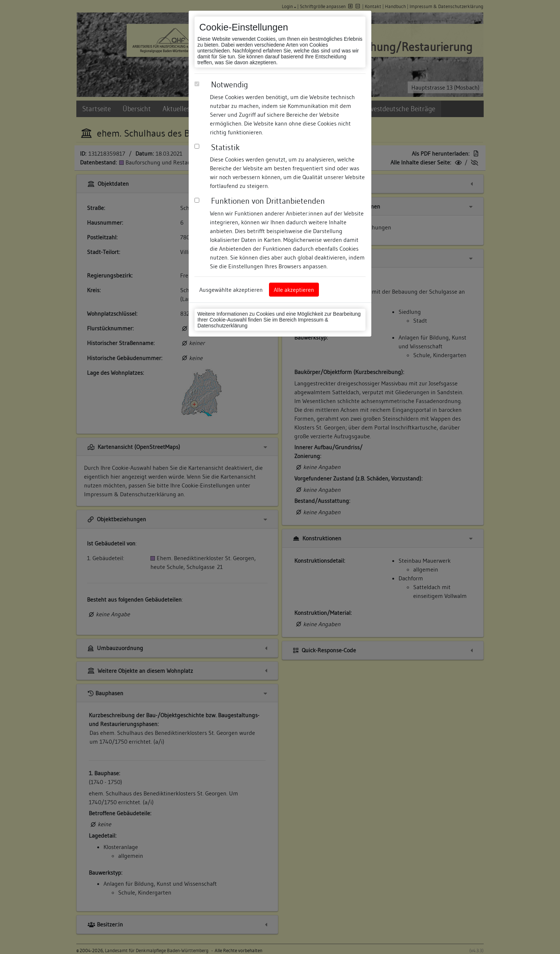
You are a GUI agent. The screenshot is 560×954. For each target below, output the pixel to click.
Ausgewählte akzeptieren (231, 290)
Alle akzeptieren (294, 290)
